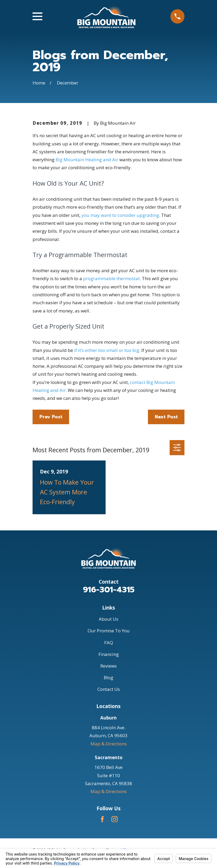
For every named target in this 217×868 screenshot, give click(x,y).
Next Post (166, 417)
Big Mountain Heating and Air (87, 160)
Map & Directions (109, 744)
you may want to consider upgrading (120, 215)
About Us (108, 619)
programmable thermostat (111, 278)
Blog (108, 677)
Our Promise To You (109, 631)
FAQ (109, 643)
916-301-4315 (109, 590)
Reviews (108, 666)
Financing (109, 654)
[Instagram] (115, 819)
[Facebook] (102, 819)
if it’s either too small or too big (107, 350)
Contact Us (109, 689)
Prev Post (51, 417)
